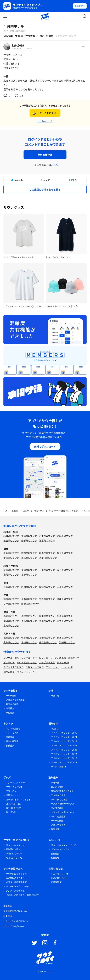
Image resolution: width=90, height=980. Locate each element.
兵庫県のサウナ (65, 599)
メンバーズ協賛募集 (15, 891)
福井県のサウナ (65, 570)
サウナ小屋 (67, 667)
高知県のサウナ (11, 625)
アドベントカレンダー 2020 (64, 754)
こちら (55, 165)
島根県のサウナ (29, 616)
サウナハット (12, 791)
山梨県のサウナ (11, 574)
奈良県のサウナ (11, 604)
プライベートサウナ (27, 672)
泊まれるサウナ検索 (15, 700)
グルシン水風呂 (58, 658)
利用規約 (8, 916)
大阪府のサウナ (47, 599)
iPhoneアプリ (12, 854)
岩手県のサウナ (47, 536)
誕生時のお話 (12, 849)
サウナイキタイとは (15, 845)
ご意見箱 (55, 882)
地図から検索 (12, 704)
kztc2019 (18, 45)
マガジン (55, 729)
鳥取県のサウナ (11, 616)
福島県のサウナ (47, 540)
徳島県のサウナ (29, 621)
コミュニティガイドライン (16, 921)
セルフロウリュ (22, 658)
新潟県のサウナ (11, 570)
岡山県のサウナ (47, 616)
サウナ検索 (11, 696)
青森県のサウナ (29, 536)
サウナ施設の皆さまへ (16, 874)
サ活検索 (10, 708)
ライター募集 (57, 767)
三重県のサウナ (65, 587)
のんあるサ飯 (57, 787)
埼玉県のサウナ (65, 553)
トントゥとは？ (45, 121)
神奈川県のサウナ (48, 558)
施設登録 (10, 713)
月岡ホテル (15, 26)
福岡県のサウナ (11, 638)
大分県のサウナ (11, 642)
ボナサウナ (9, 662)
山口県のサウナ (11, 621)
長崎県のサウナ (47, 638)
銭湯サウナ (74, 658)
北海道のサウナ (11, 536)
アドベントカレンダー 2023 (64, 741)
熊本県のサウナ (65, 638)
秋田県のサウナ (11, 540)
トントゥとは (12, 733)
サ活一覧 (55, 696)
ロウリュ (8, 658)
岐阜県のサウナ (11, 587)
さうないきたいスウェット (18, 800)
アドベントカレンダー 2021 (64, 750)
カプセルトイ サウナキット (64, 812)
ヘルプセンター (58, 874)
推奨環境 (8, 906)
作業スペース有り (35, 667)
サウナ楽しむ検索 (59, 800)
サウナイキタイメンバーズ (63, 845)
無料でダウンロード (45, 446)
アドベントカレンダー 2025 (64, 733)
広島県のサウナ (65, 616)
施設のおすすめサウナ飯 (62, 791)
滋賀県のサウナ (11, 599)
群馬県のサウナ (47, 553)
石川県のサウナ (47, 570)
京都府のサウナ (29, 599)
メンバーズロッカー (60, 849)
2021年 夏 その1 (14, 804)
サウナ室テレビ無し (27, 662)
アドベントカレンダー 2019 (64, 758)
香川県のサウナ (47, 621)
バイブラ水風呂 (47, 662)
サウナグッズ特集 (14, 787)
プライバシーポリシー (14, 926)
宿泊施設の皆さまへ (15, 878)
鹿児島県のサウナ (48, 642)
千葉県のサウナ (11, 558)
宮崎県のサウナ (29, 642)
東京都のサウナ (29, 558)
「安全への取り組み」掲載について (22, 895)
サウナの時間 (57, 821)
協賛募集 (10, 746)
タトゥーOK (63, 662)
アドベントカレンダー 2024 (64, 737)
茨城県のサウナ (11, 553)
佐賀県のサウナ (29, 638)
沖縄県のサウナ (67, 642)
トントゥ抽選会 (13, 729)
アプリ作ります (58, 795)
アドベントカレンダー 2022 (64, 746)
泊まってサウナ (58, 825)
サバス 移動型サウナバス (63, 804)
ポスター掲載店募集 (15, 882)
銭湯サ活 (55, 829)
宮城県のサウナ (65, 536)
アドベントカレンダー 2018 (64, 762)
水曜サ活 (55, 783)
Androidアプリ (13, 858)
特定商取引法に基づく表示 (16, 911)
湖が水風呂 (9, 672)
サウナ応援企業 (58, 817)
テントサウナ (53, 667)
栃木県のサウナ (29, 553)
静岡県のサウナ (29, 587)
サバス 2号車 (57, 808)
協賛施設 (55, 854)
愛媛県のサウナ (65, 621)
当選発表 (10, 737)
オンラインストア (14, 783)
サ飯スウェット (13, 795)
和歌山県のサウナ (30, 604)
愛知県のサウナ (47, 587)
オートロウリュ (40, 658)
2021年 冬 (11, 812)
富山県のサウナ (29, 570)
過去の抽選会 (12, 741)
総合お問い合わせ (59, 878)
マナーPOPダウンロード (17, 886)
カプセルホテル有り (13, 667)
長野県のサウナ (29, 574)
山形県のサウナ (29, 540)
